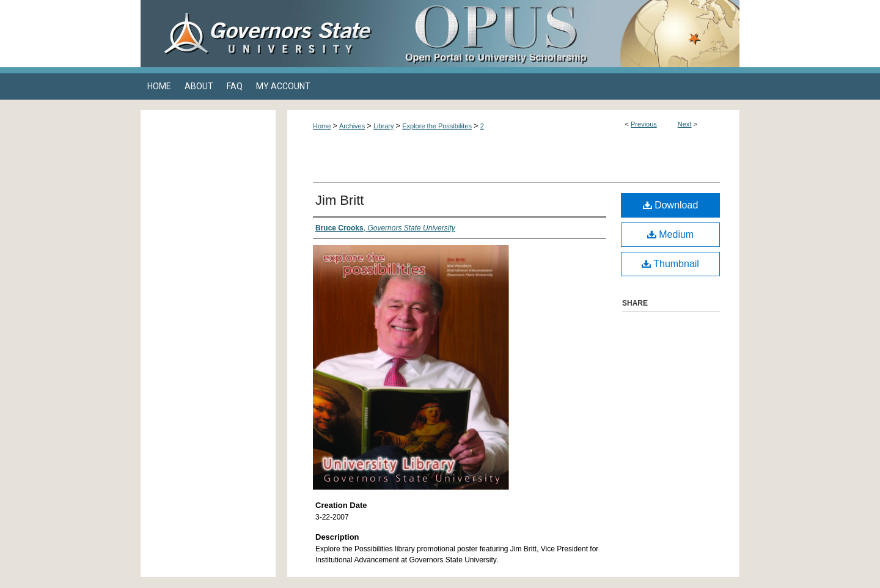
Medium (670, 234)
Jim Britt (339, 200)
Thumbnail (670, 264)
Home (322, 126)
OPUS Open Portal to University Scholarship (562, 34)
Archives (352, 126)
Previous (644, 124)
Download (671, 205)
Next (685, 124)
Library (384, 126)
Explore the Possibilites (437, 126)
